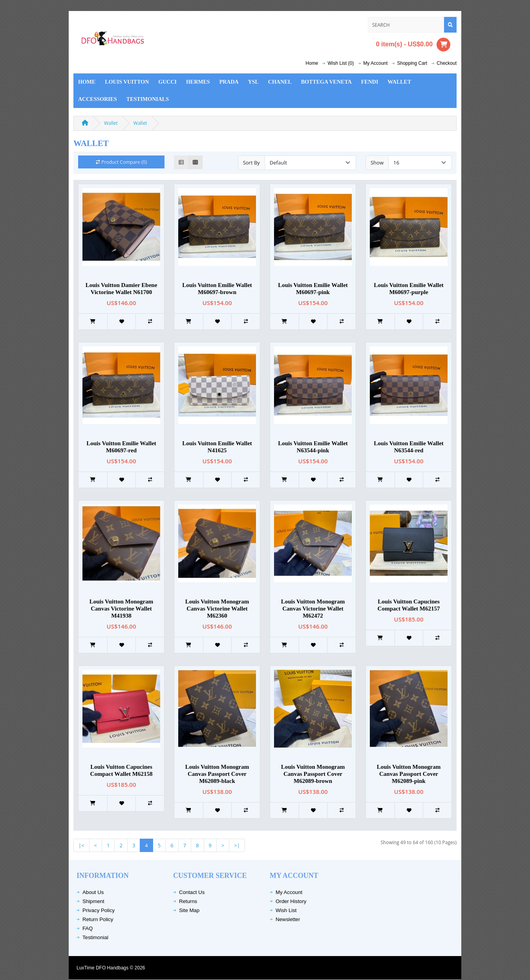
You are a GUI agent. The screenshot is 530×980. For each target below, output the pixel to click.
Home (312, 63)
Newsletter (288, 919)
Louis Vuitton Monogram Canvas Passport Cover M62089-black (217, 774)
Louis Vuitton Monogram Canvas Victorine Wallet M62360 (217, 609)
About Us (93, 892)
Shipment (93, 901)
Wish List (286, 910)
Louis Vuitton (127, 82)
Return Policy (98, 919)
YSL (253, 82)
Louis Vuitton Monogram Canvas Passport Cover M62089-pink (409, 774)
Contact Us (192, 892)
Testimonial (95, 937)
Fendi (370, 82)
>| (237, 845)
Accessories (98, 99)
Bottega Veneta (326, 82)
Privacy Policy (99, 910)
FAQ (88, 928)
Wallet (399, 82)
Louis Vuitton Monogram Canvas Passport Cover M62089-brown (313, 774)
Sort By (251, 163)
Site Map (189, 910)
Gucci (167, 82)
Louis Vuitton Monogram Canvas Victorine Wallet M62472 (313, 609)
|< (81, 845)
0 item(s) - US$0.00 (413, 45)
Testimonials (148, 99)
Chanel (280, 82)
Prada (229, 82)
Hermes (198, 82)
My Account (289, 892)
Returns (188, 901)
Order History (291, 901)
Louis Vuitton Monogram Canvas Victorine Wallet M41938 (122, 609)
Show (377, 163)
